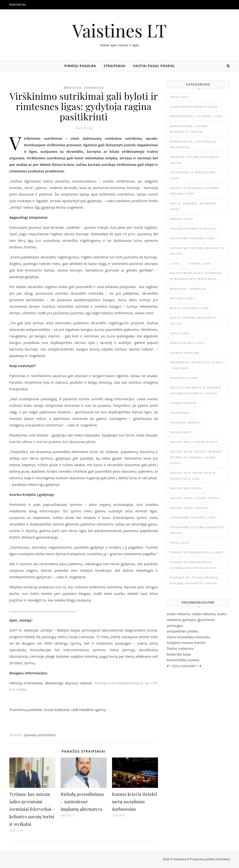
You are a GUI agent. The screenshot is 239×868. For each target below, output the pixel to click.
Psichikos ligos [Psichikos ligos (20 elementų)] (184, 378)
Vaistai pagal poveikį (154, 66)
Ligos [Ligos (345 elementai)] (175, 263)
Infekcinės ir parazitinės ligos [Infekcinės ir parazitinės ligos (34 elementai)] (193, 175)
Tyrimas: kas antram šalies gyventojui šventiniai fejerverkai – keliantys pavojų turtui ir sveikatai (32, 809)
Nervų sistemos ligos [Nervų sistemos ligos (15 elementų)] (189, 308)
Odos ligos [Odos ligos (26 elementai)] (180, 333)
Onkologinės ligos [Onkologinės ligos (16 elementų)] (187, 343)
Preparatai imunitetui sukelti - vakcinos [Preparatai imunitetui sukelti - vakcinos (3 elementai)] (197, 365)
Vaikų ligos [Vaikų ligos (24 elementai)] (180, 432)
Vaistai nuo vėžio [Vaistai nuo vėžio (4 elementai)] (186, 488)
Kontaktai (18, 5)
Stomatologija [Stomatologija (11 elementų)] (183, 403)
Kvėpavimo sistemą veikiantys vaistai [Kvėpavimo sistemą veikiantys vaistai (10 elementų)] (197, 251)
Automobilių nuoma (183, 660)
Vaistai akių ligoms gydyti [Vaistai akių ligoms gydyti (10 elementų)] (194, 442)
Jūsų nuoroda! (184, 666)
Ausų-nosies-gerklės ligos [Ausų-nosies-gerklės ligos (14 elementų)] (194, 107)
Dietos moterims (180, 648)
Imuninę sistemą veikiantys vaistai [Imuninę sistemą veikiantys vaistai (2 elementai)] (195, 160)
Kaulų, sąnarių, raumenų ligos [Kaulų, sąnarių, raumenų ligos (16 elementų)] (193, 206)
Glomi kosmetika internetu (188, 637)
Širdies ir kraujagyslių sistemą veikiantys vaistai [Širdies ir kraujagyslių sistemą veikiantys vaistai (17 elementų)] (194, 565)
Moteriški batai (179, 654)
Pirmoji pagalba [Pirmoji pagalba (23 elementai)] (185, 353)
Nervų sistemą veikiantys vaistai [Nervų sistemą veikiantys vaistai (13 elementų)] (193, 321)
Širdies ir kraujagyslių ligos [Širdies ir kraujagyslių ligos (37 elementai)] (196, 552)
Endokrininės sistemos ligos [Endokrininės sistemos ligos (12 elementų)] (196, 116)
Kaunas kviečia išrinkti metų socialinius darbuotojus (135, 802)
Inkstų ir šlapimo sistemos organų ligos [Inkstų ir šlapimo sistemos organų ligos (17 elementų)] (195, 191)
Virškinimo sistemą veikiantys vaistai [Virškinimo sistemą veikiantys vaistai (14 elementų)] (197, 530)
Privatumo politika (203, 859)
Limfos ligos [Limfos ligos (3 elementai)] (200, 263)
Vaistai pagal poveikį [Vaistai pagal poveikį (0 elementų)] (189, 508)
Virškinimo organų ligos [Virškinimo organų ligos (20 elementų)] (193, 517)
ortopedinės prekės (183, 631)
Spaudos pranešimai (40, 735)
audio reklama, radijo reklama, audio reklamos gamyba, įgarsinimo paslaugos (197, 620)
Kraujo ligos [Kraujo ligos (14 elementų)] (182, 219)
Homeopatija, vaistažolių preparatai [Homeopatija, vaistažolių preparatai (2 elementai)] (193, 144)
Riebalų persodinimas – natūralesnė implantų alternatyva (82, 802)
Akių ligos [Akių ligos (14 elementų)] (179, 97)
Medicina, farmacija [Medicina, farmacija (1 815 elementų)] (188, 289)
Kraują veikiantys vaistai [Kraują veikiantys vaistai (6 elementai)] (193, 229)
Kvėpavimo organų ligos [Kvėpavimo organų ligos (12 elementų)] (192, 238)
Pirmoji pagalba (80, 66)
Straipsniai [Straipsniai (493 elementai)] (180, 413)
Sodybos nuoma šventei (186, 643)
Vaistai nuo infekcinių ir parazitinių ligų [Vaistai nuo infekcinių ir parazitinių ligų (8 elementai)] (193, 476)
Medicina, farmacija (84, 88)
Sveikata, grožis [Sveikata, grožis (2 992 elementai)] (185, 423)
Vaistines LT (119, 30)
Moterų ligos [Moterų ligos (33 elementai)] (182, 298)
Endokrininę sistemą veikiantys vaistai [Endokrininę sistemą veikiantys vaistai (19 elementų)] (189, 129)
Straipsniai (115, 66)
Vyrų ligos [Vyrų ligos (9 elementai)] (180, 543)
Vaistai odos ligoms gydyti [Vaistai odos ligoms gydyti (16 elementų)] (195, 498)
